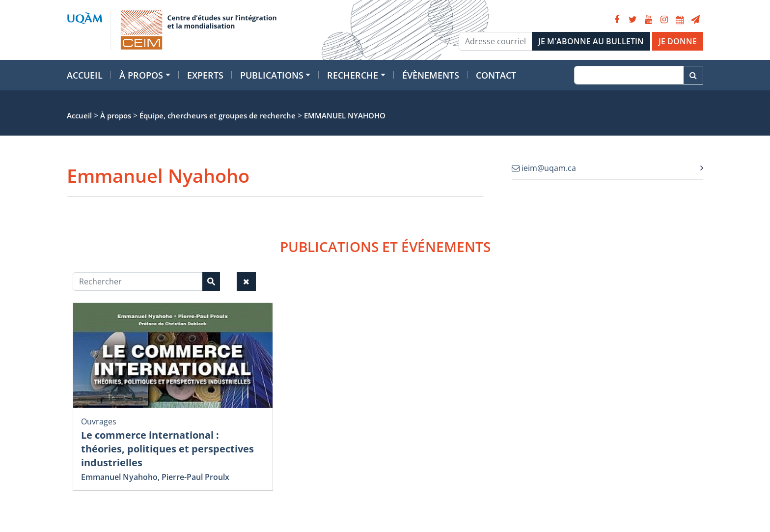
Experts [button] (205, 75)
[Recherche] (629, 75)
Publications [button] (272, 75)
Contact (496, 75)
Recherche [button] (353, 75)
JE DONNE (678, 41)
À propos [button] (141, 75)
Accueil (85, 75)
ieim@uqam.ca (544, 168)
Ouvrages (99, 421)
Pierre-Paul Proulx (195, 477)
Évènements (431, 75)
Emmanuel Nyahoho (119, 477)
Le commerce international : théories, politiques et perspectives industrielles (167, 449)
